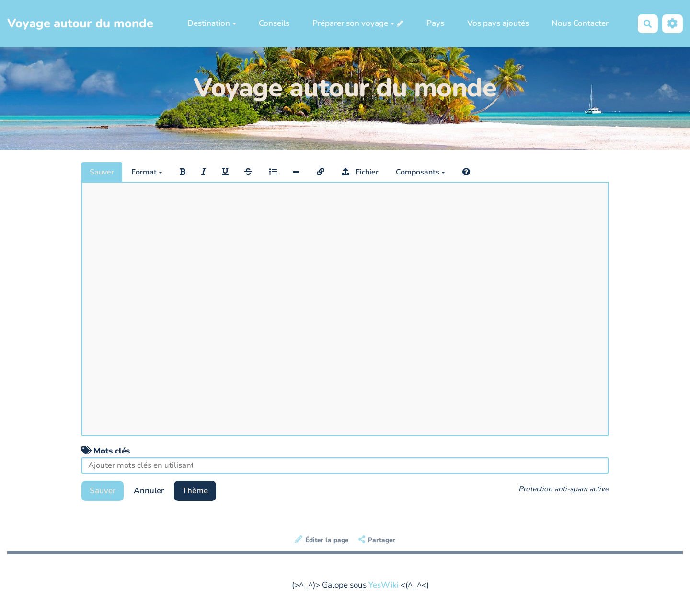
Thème (195, 491)
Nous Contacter (580, 23)
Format (147, 172)
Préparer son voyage (353, 23)
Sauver (102, 172)
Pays (435, 23)
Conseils (274, 23)
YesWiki (384, 585)
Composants (420, 172)
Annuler (149, 491)
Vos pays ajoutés (498, 23)
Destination (212, 23)
